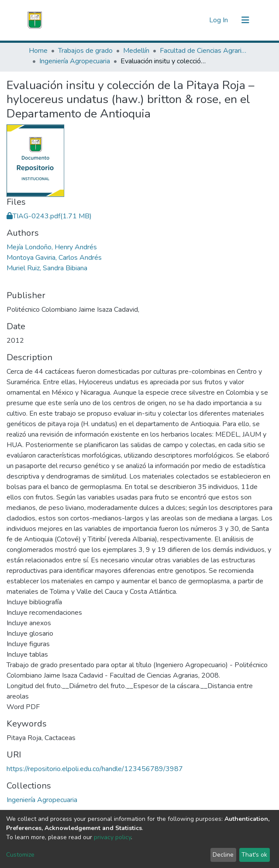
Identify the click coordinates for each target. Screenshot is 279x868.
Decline (223, 855)
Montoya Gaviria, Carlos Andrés (54, 258)
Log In (219, 20)
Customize (20, 855)
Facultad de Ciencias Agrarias (203, 51)
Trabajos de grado (85, 51)
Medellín (136, 51)
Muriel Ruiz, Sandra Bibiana (47, 268)
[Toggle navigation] (245, 20)
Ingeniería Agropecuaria (75, 61)
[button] (200, 20)
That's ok (254, 855)
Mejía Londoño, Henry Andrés (52, 247)
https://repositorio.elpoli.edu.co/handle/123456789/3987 (95, 769)
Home (38, 51)
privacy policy (112, 837)
